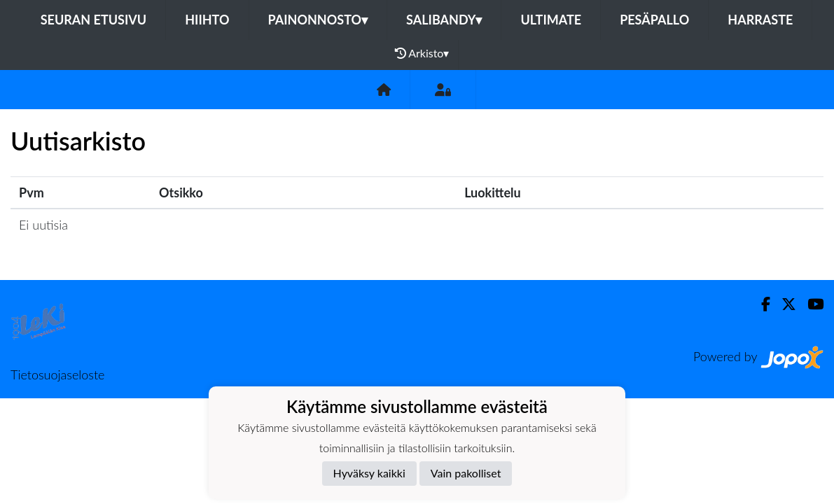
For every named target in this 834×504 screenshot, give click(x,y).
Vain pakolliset (466, 473)
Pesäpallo (654, 20)
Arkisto (422, 53)
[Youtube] (810, 304)
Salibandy (444, 20)
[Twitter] (783, 304)
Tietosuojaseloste (57, 374)
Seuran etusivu (94, 20)
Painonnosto (318, 20)
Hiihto (207, 20)
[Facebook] (760, 304)
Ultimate (551, 20)
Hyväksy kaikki (369, 473)
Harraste (760, 20)
